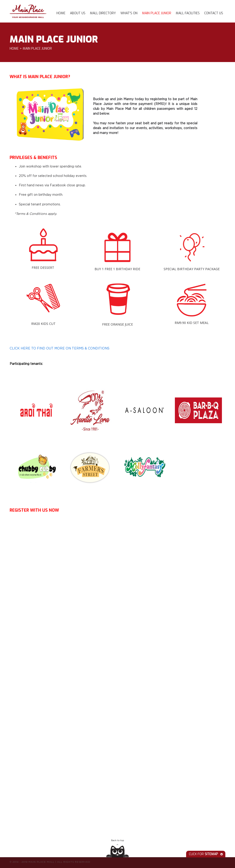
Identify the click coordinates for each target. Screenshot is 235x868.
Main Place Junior (157, 13)
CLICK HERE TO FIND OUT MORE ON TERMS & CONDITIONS (60, 348)
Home (61, 13)
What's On (129, 13)
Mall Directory (103, 13)
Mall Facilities (188, 13)
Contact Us (214, 13)
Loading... (90, 673)
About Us (78, 13)
